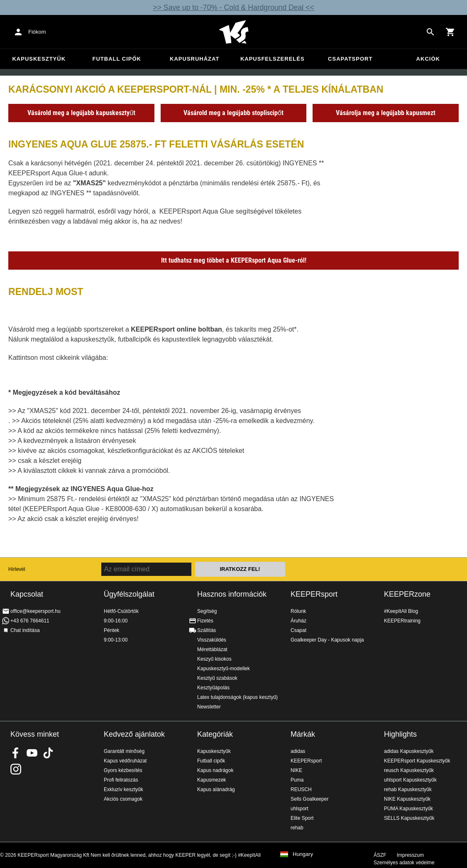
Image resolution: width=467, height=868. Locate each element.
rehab (297, 828)
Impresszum (410, 855)
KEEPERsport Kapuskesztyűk (417, 761)
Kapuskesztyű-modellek (224, 669)
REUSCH (301, 789)
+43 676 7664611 (30, 621)
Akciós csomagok (123, 799)
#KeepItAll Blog (401, 611)
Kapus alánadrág (216, 789)
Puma (297, 780)
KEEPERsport (314, 594)
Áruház (298, 621)
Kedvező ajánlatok (134, 734)
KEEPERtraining (402, 621)
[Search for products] (430, 32)
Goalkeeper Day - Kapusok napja (327, 640)
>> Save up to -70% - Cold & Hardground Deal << (233, 7)
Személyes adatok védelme (404, 863)
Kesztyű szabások (217, 678)
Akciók (428, 59)
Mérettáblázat (212, 649)
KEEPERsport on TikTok (48, 753)
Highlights (400, 734)
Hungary (303, 854)
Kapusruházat (194, 59)
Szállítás (207, 630)
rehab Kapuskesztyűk (408, 789)
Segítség (207, 611)
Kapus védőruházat (125, 761)
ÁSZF (380, 855)
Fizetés (205, 621)
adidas (298, 751)
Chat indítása (25, 630)
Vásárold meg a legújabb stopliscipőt (233, 113)
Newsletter (209, 707)
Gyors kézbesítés (123, 770)
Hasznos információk (232, 594)
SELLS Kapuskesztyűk (409, 818)
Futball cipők (117, 59)
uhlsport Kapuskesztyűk (410, 780)
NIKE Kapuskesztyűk (407, 799)
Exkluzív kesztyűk (123, 789)
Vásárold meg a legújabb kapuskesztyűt (81, 113)
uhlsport (300, 809)
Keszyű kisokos (214, 659)
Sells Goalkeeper (309, 799)
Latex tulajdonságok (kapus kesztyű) (237, 697)
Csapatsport (350, 59)
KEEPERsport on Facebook (16, 753)
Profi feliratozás (121, 780)
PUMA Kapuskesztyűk (408, 809)
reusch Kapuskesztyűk (409, 770)
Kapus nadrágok (215, 770)
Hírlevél (17, 569)
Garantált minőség (124, 751)
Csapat (298, 630)
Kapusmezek (211, 780)
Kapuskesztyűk (39, 59)
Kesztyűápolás (213, 688)
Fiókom (37, 32)
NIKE (296, 770)
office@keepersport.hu (35, 611)
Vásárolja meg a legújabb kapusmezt (386, 113)
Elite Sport (302, 818)
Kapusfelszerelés (273, 59)
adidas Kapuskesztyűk (409, 751)
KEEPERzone (407, 594)
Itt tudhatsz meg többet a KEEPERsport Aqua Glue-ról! (234, 260)
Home (234, 32)
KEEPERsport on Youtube (32, 753)
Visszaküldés (212, 640)
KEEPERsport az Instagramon (16, 769)
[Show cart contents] (450, 32)
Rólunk (298, 611)
